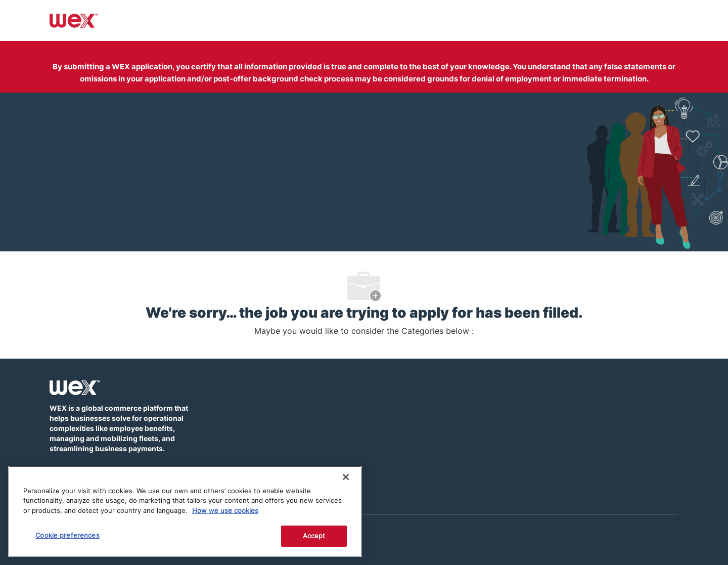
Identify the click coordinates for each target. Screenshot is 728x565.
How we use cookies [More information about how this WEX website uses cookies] (225, 510)
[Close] (346, 477)
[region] (185, 511)
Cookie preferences (67, 535)
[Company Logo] (74, 20)
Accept (314, 536)
